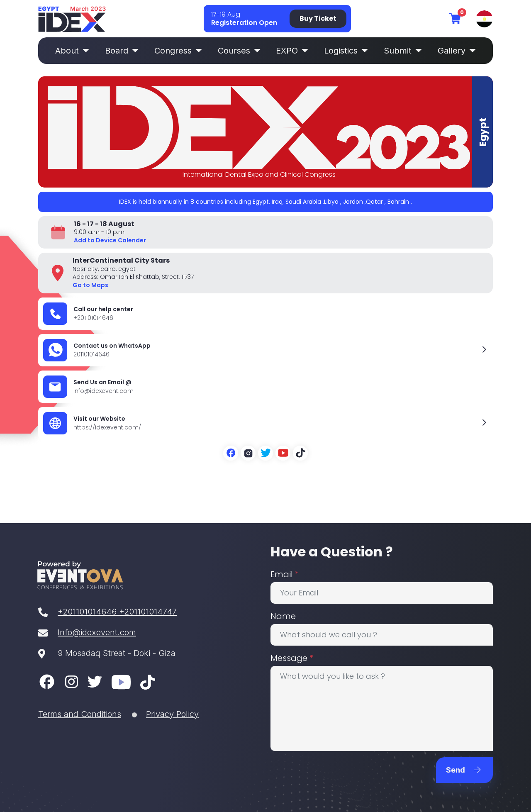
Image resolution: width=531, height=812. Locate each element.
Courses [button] (239, 51)
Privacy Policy (172, 714)
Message (292, 658)
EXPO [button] (292, 51)
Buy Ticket (318, 18)
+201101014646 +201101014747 (107, 612)
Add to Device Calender (110, 240)
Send (463, 770)
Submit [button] (403, 51)
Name (283, 616)
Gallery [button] (457, 51)
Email (285, 574)
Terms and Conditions (80, 714)
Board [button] (122, 51)
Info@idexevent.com (87, 632)
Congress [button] (178, 51)
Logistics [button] (346, 51)
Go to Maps (90, 285)
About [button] (72, 51)
